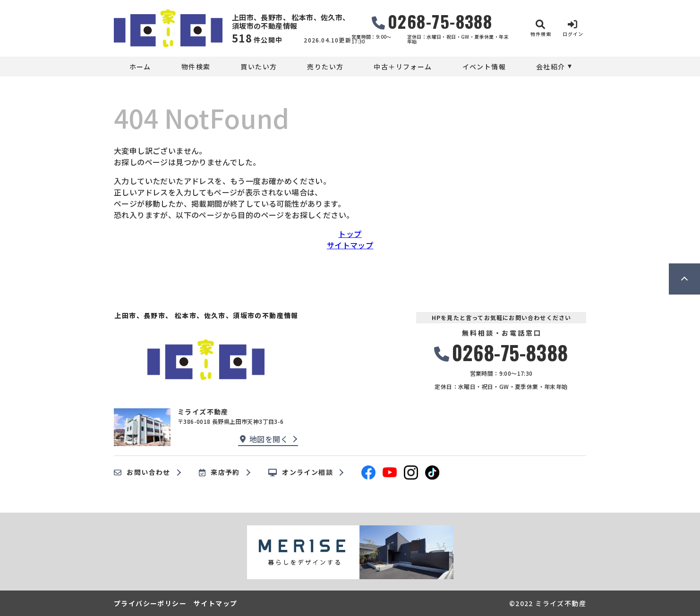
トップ (350, 234)
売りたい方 (325, 67)
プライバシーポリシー (150, 603)
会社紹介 (551, 67)
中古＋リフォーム (403, 67)
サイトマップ (350, 245)
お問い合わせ (142, 473)
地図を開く (264, 439)
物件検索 (196, 67)
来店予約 (219, 473)
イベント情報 (484, 67)
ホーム (140, 67)
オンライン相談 (301, 473)
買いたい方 (259, 67)
